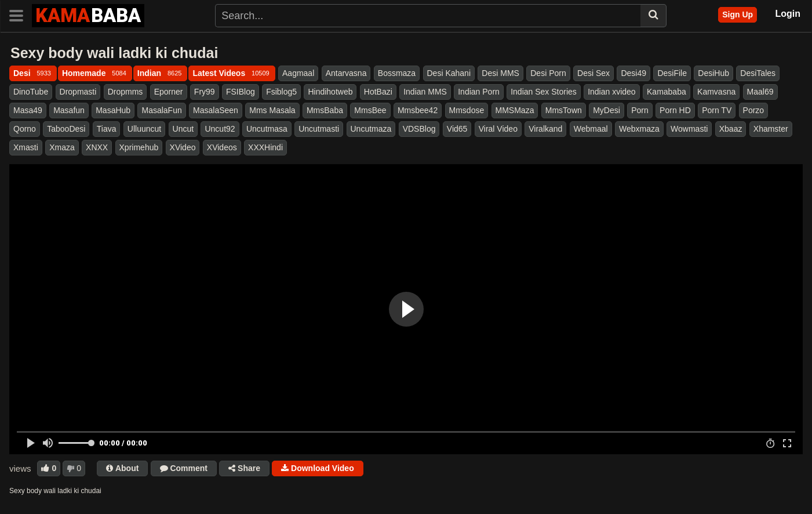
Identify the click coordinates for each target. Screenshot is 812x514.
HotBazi (378, 92)
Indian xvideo (612, 92)
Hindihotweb (330, 92)
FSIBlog (241, 92)
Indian (161, 73)
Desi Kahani (449, 73)
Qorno (25, 129)
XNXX (97, 147)
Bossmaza (397, 73)
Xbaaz (731, 129)
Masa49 (28, 110)
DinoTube (31, 92)
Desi (33, 73)
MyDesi (607, 110)
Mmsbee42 (418, 110)
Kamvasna (716, 92)
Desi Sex (593, 73)
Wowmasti (689, 129)
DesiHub (713, 73)
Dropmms (125, 92)
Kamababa (667, 92)
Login (788, 14)
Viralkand (545, 129)
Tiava (107, 129)
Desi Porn (548, 73)
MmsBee (370, 110)
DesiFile (672, 73)
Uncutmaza (371, 129)
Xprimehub (139, 147)
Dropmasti (78, 92)
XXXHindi (265, 147)
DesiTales (758, 73)
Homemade (95, 73)
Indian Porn (479, 92)
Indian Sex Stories (544, 92)
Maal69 (760, 92)
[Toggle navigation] (21, 15)
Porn (640, 110)
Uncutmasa (267, 129)
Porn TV (717, 110)
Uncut (183, 129)
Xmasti (26, 147)
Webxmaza (639, 129)
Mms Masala (272, 110)
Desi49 (633, 73)
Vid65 (457, 129)
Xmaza (62, 147)
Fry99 (205, 92)
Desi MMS (500, 73)
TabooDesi (66, 129)
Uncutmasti (319, 129)
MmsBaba (325, 110)
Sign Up (738, 15)
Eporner (169, 92)
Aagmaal (298, 73)
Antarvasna (346, 73)
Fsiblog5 (281, 92)
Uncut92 (220, 129)
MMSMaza (515, 110)
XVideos (222, 147)
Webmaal (591, 129)
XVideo (183, 147)
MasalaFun (161, 110)
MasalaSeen (216, 110)
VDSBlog (419, 129)
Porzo (754, 110)
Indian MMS (425, 92)
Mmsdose (467, 110)
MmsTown (564, 110)
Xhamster (771, 129)
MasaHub (113, 110)
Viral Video (498, 129)
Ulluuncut (144, 129)
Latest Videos (232, 73)
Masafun (69, 110)
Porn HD (675, 110)
